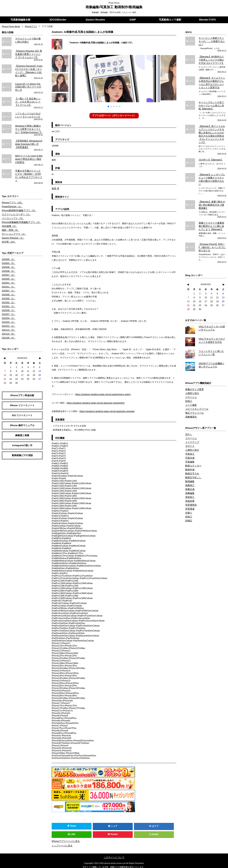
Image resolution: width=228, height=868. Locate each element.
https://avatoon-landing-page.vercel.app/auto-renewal (105, 410)
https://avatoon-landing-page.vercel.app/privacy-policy (101, 394)
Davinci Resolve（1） (12, 227)
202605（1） (8, 248)
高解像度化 (191, 401)
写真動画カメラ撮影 (170, 20)
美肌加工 (190, 478)
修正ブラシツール (194, 397)
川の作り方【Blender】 (210, 150)
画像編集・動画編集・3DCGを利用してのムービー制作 (114, 12)
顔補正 (188, 500)
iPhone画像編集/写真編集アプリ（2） (20, 212)
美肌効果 (190, 482)
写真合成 (190, 440)
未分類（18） (8, 231)
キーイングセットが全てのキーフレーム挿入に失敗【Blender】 (212, 101)
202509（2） (8, 256)
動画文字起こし (193, 459)
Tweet (72, 824)
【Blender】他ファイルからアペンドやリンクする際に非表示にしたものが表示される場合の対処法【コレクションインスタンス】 (212, 127)
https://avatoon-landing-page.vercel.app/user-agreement (93, 402)
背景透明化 (191, 485)
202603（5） (8, 252)
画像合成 (190, 470)
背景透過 (190, 489)
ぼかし (188, 418)
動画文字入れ (192, 455)
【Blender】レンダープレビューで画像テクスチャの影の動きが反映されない (212, 168)
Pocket (113, 833)
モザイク (190, 429)
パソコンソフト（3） (12, 208)
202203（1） (8, 308)
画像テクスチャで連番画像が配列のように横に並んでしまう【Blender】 (211, 212)
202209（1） (8, 297)
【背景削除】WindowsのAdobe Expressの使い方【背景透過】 (29, 139)
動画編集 (190, 463)
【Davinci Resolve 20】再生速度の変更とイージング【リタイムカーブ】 (29, 54)
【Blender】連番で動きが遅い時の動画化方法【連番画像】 (212, 191)
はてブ (155, 824)
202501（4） (8, 271)
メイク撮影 (191, 389)
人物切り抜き (192, 378)
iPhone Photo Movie (11, 27)
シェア (113, 824)
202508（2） (8, 259)
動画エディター (193, 448)
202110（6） (8, 319)
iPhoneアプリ (32, 27)
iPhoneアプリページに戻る (65, 839)
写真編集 (190, 444)
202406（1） (8, 282)
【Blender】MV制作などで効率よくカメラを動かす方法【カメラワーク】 (211, 56)
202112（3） (8, 316)
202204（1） (8, 304)
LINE (72, 833)
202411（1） (8, 274)
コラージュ (191, 382)
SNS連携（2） (9, 216)
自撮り (188, 493)
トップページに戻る (61, 844)
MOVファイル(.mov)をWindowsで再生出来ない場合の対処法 (29, 154)
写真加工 (190, 437)
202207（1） (8, 301)
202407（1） (8, 278)
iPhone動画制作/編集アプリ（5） (18, 201)
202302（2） (8, 289)
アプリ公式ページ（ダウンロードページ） (114, 116)
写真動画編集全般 (20, 20)
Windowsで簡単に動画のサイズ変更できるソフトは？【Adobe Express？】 (28, 125)
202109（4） (8, 323)
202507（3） (8, 263)
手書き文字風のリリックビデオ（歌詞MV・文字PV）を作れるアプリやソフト (29, 168)
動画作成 (190, 452)
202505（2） (8, 267)
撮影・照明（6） (10, 220)
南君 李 (55, 188)
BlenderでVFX (207, 20)
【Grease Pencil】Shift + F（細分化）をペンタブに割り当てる (211, 233)
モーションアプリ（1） (13, 223)
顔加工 (188, 386)
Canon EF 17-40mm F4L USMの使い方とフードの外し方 (29, 84)
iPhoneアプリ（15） (12, 193)
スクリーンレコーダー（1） (15, 205)
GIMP (133, 20)
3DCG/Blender (58, 20)
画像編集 (190, 474)
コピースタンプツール (196, 393)
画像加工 (190, 467)
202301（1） (8, 293)
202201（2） (8, 312)
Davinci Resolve (95, 20)
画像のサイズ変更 (194, 374)
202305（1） (8, 286)
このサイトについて (114, 855)
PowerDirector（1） (11, 197)
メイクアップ (192, 425)
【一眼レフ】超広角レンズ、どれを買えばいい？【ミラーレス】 (27, 98)
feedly (154, 833)
